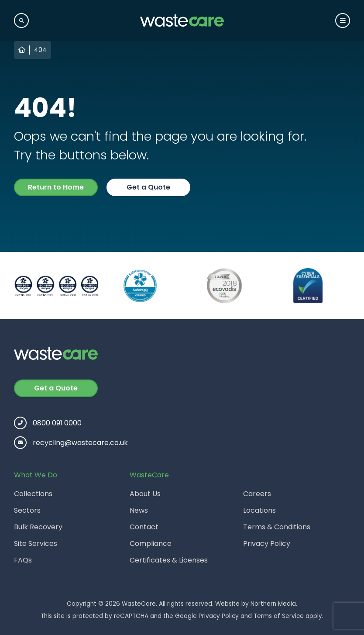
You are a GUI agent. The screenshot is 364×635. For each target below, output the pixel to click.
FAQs (23, 560)
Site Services (36, 544)
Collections (33, 494)
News (139, 510)
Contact (144, 527)
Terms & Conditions (277, 527)
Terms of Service (279, 616)
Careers (257, 494)
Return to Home (56, 187)
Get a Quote (148, 187)
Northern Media (273, 604)
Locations (259, 510)
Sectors (27, 510)
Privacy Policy (267, 544)
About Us (145, 494)
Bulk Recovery (38, 527)
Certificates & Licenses (169, 560)
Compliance (151, 544)
